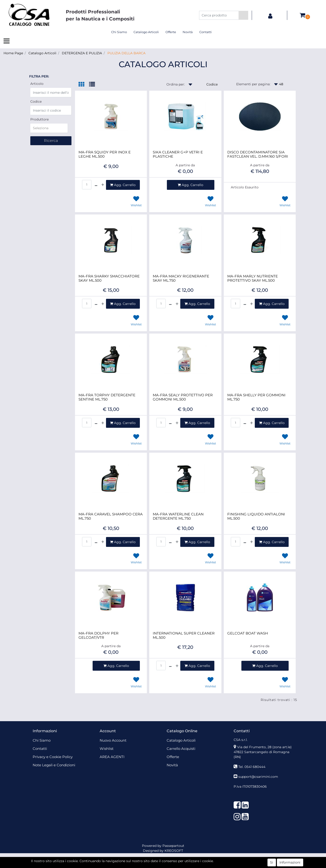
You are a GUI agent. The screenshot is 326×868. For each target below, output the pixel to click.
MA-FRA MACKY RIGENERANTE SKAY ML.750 (181, 278)
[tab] (84, 85)
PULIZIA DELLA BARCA (126, 53)
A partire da (185, 165)
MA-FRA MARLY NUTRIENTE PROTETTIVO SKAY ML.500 (253, 278)
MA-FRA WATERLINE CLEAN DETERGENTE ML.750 (178, 516)
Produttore (39, 119)
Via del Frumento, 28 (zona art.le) (264, 747)
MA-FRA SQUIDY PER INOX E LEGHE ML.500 (105, 154)
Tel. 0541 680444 (252, 767)
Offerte (171, 32)
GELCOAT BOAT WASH (248, 633)
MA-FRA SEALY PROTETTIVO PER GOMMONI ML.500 (183, 397)
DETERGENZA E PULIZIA (82, 53)
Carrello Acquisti (181, 749)
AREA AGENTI (112, 757)
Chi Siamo (119, 32)
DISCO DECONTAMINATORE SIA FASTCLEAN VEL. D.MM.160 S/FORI (258, 154)
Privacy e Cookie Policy (53, 757)
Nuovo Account (113, 740)
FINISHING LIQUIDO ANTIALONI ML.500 (256, 516)
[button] (243, 15)
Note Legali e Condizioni (54, 765)
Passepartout (173, 846)
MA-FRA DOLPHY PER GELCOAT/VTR (98, 635)
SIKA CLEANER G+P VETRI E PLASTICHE (178, 154)
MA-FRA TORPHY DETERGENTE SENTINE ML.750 (107, 397)
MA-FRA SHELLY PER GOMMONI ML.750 (256, 397)
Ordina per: (176, 84)
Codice (36, 101)
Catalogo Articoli (146, 32)
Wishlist (107, 749)
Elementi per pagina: (253, 84)
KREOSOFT (174, 851)
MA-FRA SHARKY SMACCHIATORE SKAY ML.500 (109, 278)
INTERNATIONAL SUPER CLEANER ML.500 (184, 635)
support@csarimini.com (258, 777)
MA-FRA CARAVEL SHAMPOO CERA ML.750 (111, 516)
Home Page (13, 53)
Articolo (37, 84)
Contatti (206, 32)
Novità (188, 32)
